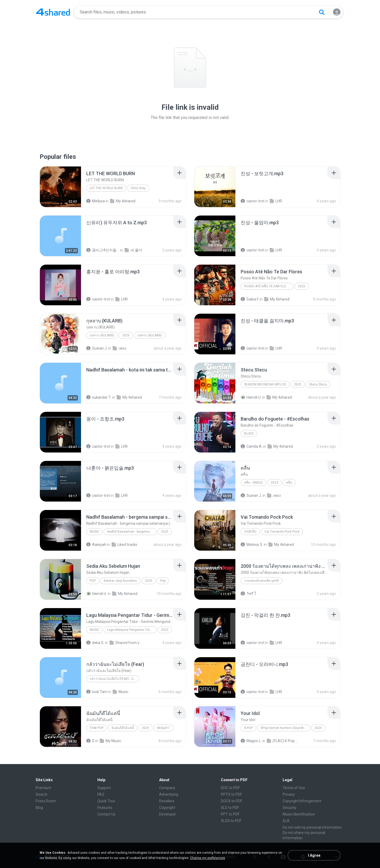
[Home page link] (53, 12)
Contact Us (106, 814)
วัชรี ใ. (249, 594)
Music (94, 532)
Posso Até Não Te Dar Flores (268, 286)
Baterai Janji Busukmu (120, 581)
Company (167, 788)
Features (105, 808)
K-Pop (248, 728)
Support (104, 788)
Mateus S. (252, 545)
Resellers (167, 801)
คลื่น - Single (253, 483)
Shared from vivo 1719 (126, 643)
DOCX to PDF (232, 801)
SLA (286, 821)
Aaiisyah (96, 545)
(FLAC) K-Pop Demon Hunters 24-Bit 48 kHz (283, 741)
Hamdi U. (251, 397)
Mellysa (96, 201)
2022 (165, 630)
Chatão (250, 532)
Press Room (46, 801)
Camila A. (251, 446)
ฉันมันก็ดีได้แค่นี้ (123, 728)
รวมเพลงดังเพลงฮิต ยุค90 (262, 581)
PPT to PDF (230, 814)
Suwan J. (97, 348)
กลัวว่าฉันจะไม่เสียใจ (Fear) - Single (114, 679)
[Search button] (322, 12)
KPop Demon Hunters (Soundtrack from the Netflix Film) (285, 728)
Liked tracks (124, 545)
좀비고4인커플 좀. (103, 250)
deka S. (95, 643)
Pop (93, 581)
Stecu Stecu (318, 384)
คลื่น (289, 483)
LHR (276, 201)
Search (42, 794)
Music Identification (299, 814)
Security (289, 808)
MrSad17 (163, 728)
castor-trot (253, 201)
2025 (302, 286)
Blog (39, 808)
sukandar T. (99, 397)
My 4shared (123, 201)
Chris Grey (138, 188)
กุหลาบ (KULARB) (102, 335)
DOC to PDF (230, 788)
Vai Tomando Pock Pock (282, 532)
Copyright (167, 808)
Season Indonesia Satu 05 (265, 384)
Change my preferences (208, 858)
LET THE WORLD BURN (106, 188)
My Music (110, 741)
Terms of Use (294, 788)
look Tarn (97, 692)
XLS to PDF (230, 808)
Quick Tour (106, 801)
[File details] (60, 187)
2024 (274, 483)
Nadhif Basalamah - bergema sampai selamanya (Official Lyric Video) (132, 532)
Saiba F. (250, 299)
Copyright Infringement (302, 801)
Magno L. (251, 741)
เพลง (120, 348)
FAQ (101, 794)
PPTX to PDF (231, 794)
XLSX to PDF (231, 821)
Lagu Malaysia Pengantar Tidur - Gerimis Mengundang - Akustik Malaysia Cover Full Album (132, 630)
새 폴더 (133, 250)
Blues (249, 433)
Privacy (289, 794)
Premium (43, 788)
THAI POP (97, 728)
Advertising (169, 794)
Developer (168, 814)
